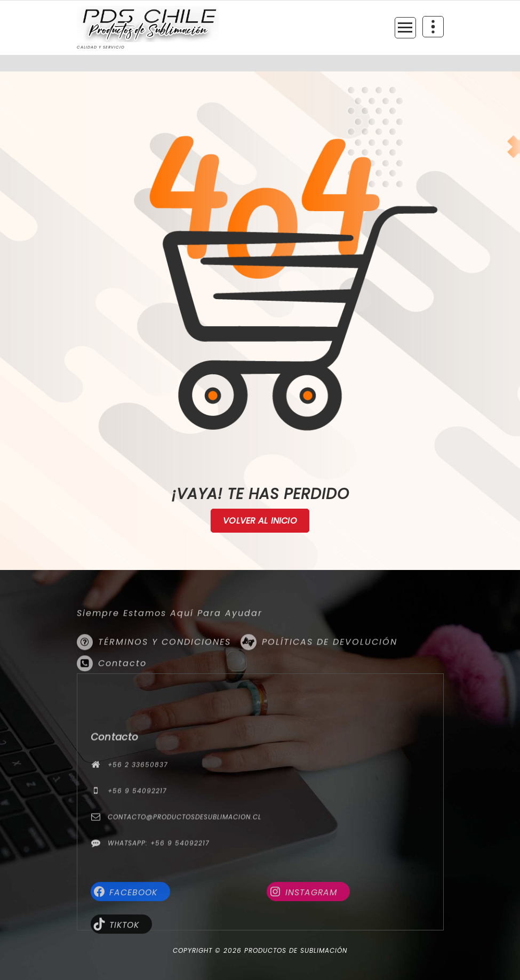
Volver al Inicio (260, 521)
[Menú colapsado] (405, 28)
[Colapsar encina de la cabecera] (433, 27)
